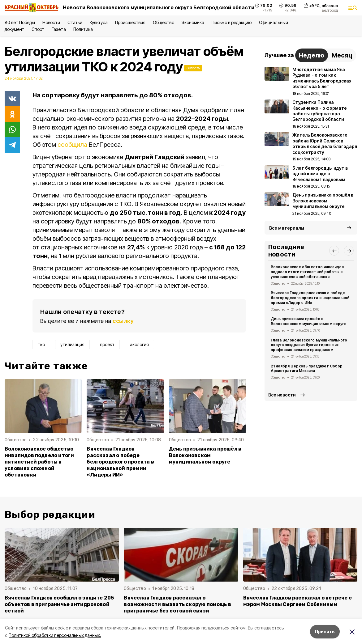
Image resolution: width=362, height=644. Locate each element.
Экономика (193, 22)
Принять (325, 631)
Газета (59, 29)
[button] (334, 251)
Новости (51, 22)
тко (41, 344)
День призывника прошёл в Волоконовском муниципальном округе (205, 455)
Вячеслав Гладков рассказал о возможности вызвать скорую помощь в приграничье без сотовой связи (177, 604)
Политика (83, 29)
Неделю (312, 55)
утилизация (72, 344)
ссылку (123, 321)
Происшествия (130, 22)
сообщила (72, 145)
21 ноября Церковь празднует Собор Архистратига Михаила (307, 369)
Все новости (282, 395)
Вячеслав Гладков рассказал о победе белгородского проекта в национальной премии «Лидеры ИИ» (120, 462)
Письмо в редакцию (232, 22)
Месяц (342, 55)
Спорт (38, 29)
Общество (163, 22)
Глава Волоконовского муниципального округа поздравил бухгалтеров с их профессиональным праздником (309, 345)
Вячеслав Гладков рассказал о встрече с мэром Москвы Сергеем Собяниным (297, 601)
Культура (99, 22)
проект (107, 344)
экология (139, 344)
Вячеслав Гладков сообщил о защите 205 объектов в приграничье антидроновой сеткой (59, 604)
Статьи (75, 22)
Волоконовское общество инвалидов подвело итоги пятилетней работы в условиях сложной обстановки (39, 462)
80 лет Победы (20, 22)
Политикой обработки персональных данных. (55, 635)
